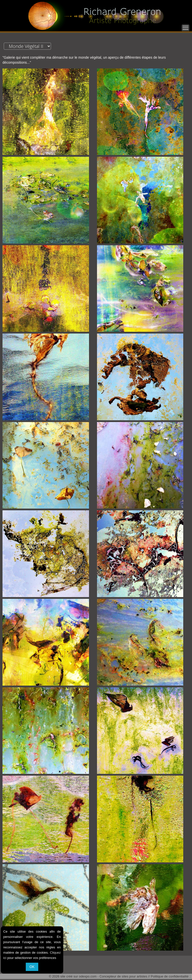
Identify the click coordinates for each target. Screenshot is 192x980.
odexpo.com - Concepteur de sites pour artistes (113, 976)
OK (32, 967)
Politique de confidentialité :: (171, 976)
